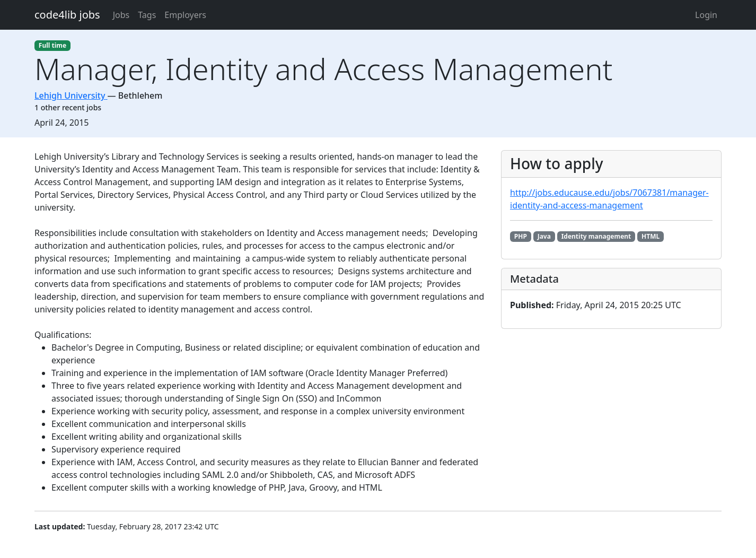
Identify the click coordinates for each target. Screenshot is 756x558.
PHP (521, 236)
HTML (650, 236)
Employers (185, 15)
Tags (147, 15)
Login (706, 15)
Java (544, 236)
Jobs (121, 15)
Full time (52, 45)
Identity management (596, 236)
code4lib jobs (67, 15)
